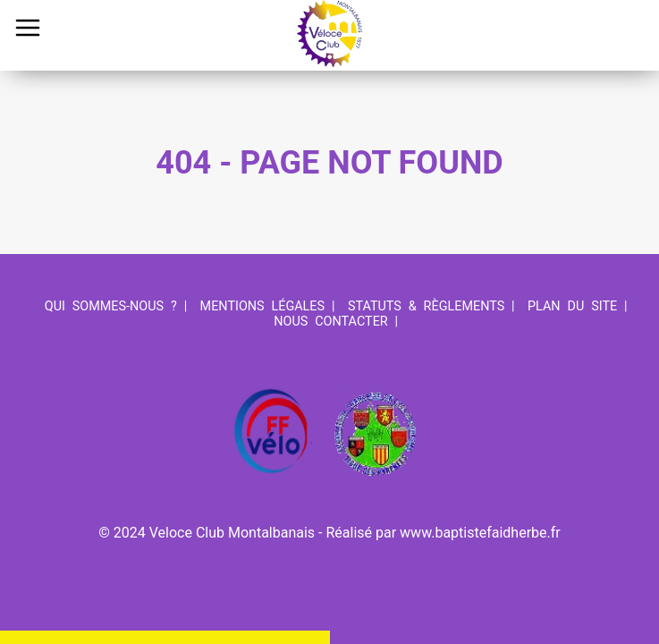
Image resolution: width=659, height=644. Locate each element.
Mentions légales (263, 306)
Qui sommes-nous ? (111, 306)
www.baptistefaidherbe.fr (480, 533)
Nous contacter (330, 322)
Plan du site (572, 306)
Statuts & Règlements (426, 306)
